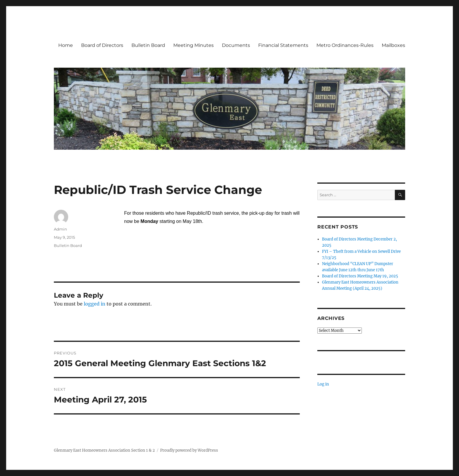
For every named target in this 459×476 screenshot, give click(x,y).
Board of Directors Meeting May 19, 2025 (360, 276)
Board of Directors (102, 45)
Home (66, 45)
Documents (236, 45)
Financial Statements (283, 45)
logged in (95, 304)
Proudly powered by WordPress (189, 450)
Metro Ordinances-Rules (345, 45)
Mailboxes (393, 45)
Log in (323, 384)
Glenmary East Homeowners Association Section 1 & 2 (104, 450)
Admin (60, 229)
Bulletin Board (148, 45)
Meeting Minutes (193, 45)
